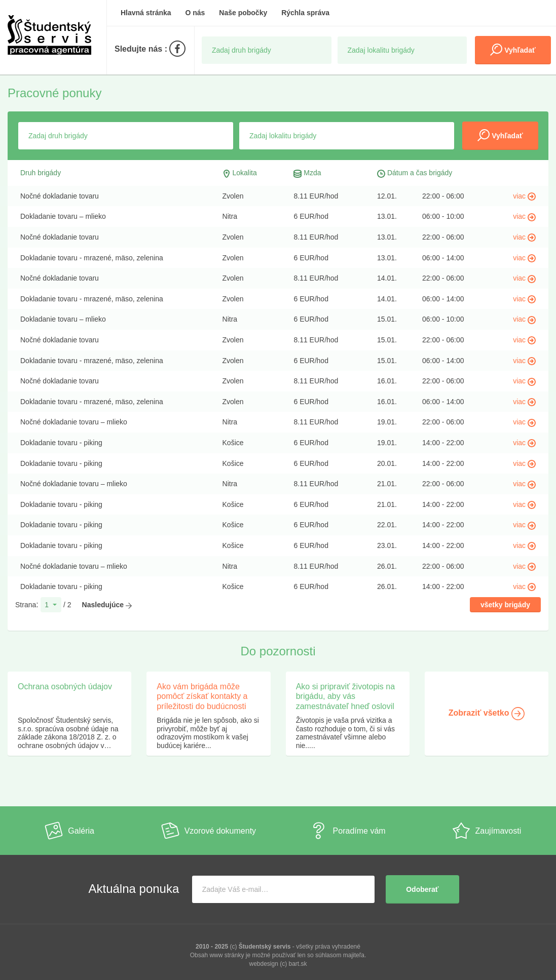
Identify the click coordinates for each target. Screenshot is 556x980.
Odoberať (422, 889)
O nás (195, 13)
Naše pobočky (243, 13)
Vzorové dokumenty (209, 831)
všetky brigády (505, 605)
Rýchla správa (305, 13)
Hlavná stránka (146, 13)
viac (524, 196)
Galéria (69, 831)
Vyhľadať (513, 50)
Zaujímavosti (487, 831)
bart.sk (298, 964)
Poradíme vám (348, 831)
